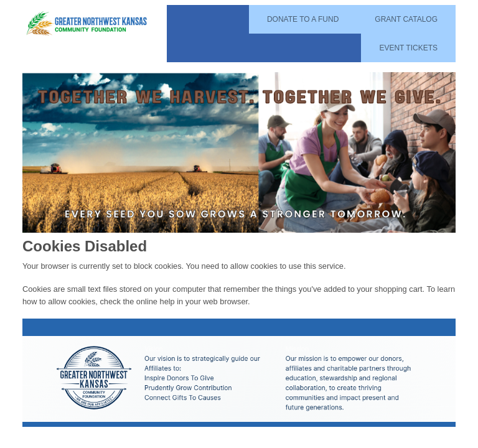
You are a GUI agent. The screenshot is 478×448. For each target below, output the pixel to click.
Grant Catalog (406, 19)
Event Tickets (408, 48)
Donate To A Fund (303, 19)
